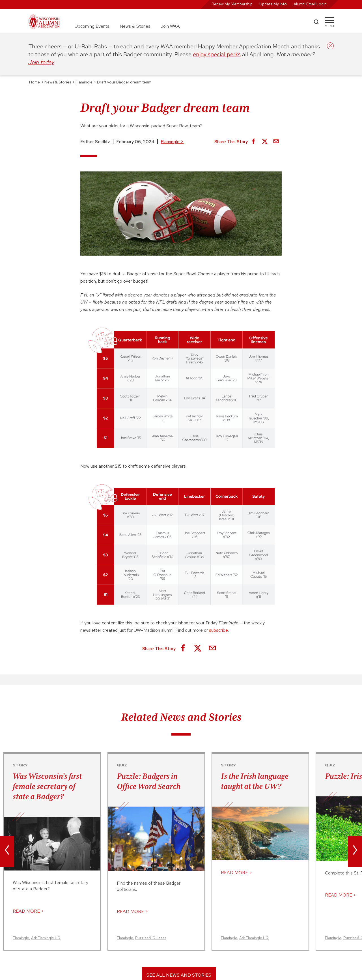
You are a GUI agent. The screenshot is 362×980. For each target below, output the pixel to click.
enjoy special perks (217, 54)
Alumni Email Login (310, 4)
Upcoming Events (92, 26)
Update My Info (273, 4)
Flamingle (172, 142)
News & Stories (135, 26)
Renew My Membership (232, 4)
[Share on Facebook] (253, 142)
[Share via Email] (276, 142)
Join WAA (170, 26)
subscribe (218, 630)
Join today (41, 62)
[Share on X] (265, 142)
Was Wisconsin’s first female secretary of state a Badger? (47, 786)
